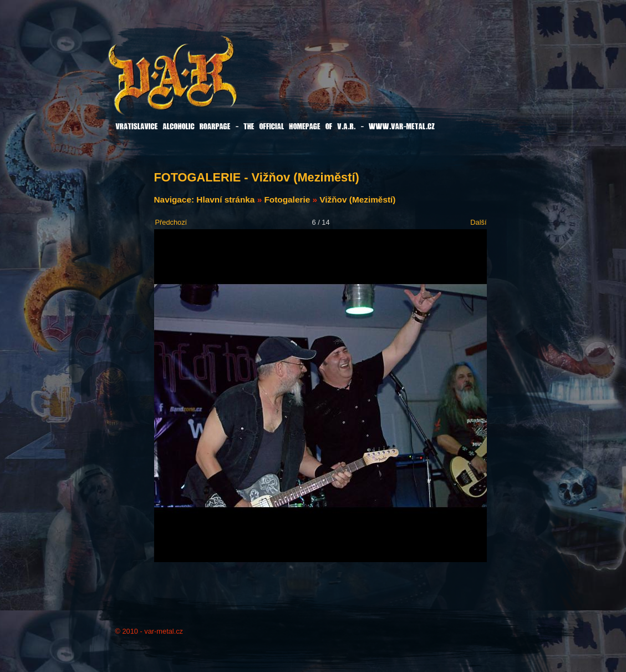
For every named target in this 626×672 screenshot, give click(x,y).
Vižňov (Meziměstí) (357, 199)
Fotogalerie (287, 199)
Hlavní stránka (225, 199)
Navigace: (175, 199)
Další (478, 222)
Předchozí (171, 222)
